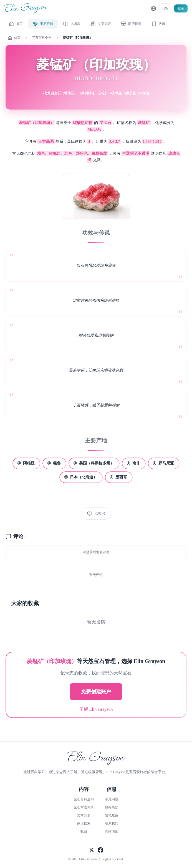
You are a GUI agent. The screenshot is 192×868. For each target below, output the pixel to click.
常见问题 (112, 799)
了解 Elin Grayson (96, 709)
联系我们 (112, 823)
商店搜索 (84, 823)
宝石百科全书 (42, 38)
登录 (181, 8)
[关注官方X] (92, 851)
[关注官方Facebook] (100, 851)
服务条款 (112, 807)
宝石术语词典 (84, 807)
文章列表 (84, 815)
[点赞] (96, 514)
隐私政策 (112, 815)
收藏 (84, 831)
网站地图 (112, 831)
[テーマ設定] (166, 8)
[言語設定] (153, 8)
